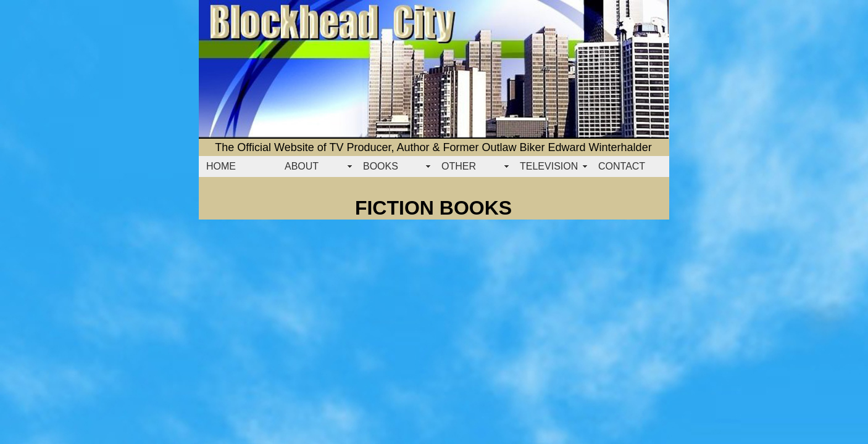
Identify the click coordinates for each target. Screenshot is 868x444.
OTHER (459, 166)
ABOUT (302, 166)
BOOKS (381, 166)
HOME (221, 166)
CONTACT (622, 166)
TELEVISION (549, 166)
